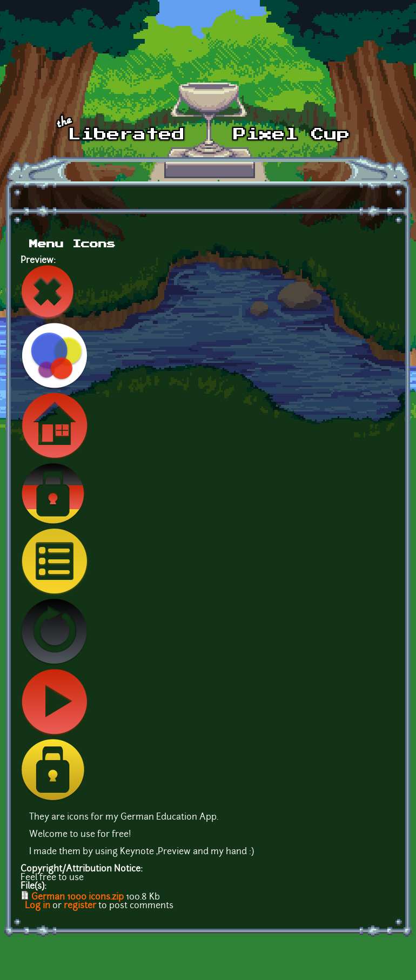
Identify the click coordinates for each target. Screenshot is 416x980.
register (80, 906)
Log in (38, 906)
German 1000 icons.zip (78, 897)
